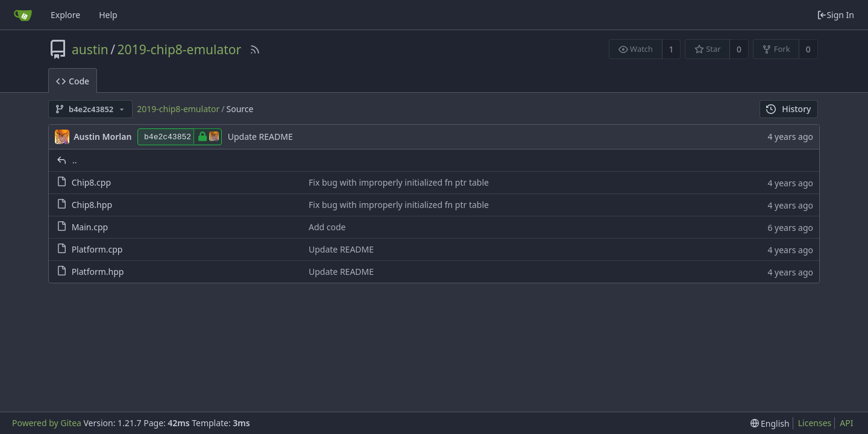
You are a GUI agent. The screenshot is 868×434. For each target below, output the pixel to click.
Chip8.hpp (92, 205)
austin (90, 49)
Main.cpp (90, 227)
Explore (65, 15)
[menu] (770, 423)
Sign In (835, 15)
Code (73, 81)
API (846, 423)
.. (75, 160)
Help (108, 15)
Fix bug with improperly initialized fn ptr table (399, 182)
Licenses (815, 423)
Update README (260, 137)
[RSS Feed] (255, 49)
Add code (327, 227)
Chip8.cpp (91, 182)
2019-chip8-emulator (180, 49)
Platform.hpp (98, 272)
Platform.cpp (97, 249)
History (789, 109)
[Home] (23, 15)
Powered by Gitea (47, 423)
